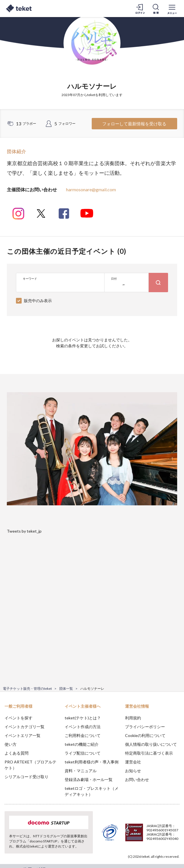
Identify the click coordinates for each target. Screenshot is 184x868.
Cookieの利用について (145, 735)
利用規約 (133, 718)
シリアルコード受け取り (26, 777)
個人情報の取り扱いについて (151, 744)
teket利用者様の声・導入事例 (92, 762)
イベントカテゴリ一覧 (24, 727)
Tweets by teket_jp (24, 531)
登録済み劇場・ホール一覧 (89, 779)
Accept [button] (164, 836)
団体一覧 (66, 689)
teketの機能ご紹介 (82, 744)
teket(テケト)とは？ (83, 718)
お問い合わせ (137, 779)
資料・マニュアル (81, 771)
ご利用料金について (83, 735)
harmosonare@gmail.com (91, 189)
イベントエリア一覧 (23, 735)
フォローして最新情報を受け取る (134, 124)
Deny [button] (135, 836)
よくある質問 (17, 753)
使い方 (11, 744)
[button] (8, 847)
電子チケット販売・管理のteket (27, 689)
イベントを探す (19, 718)
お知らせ (133, 771)
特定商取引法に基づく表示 (149, 753)
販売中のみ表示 (38, 301)
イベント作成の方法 (83, 727)
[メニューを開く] (172, 9)
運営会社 (133, 762)
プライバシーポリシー (145, 727)
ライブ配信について (83, 753)
